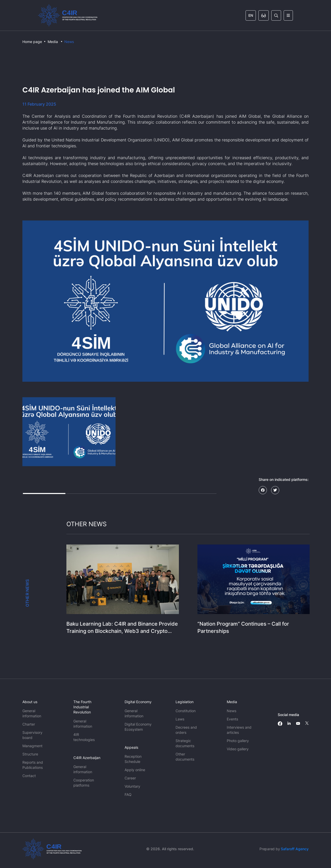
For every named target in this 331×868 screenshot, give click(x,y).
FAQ (128, 794)
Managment (32, 746)
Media (53, 42)
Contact (29, 776)
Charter (29, 724)
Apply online (135, 770)
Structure (30, 754)
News (69, 42)
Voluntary (132, 786)
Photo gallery (238, 741)
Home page (32, 42)
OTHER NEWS (27, 593)
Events (232, 719)
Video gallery (238, 749)
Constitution (186, 711)
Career (130, 778)
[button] (69, 432)
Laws (180, 719)
